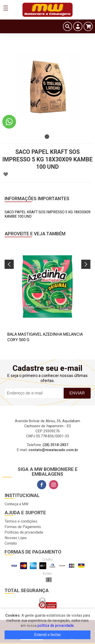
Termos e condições (21, 521)
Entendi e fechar (47, 635)
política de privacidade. (56, 626)
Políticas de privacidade (24, 532)
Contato (11, 543)
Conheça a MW (16, 504)
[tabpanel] (47, 87)
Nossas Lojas (16, 538)
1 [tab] (47, 137)
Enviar (77, 393)
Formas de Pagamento (23, 527)
